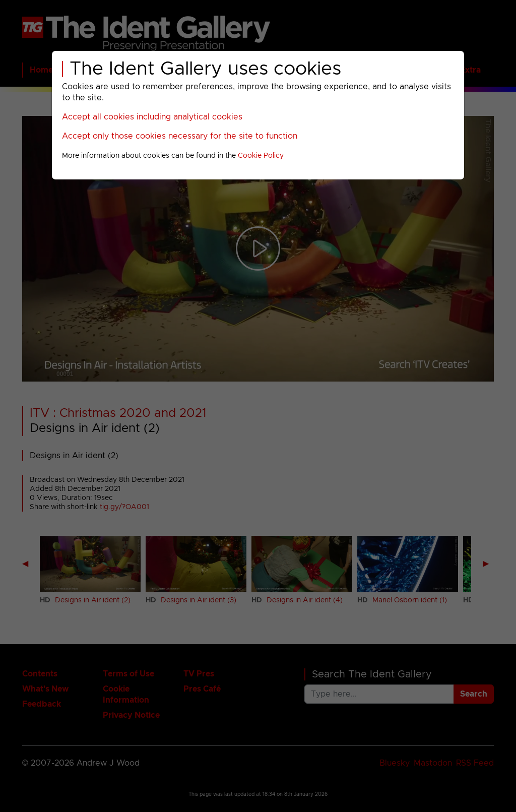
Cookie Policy (261, 156)
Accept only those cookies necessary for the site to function (180, 136)
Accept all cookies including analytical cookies (152, 117)
